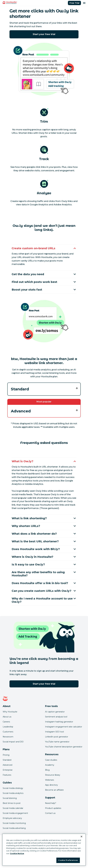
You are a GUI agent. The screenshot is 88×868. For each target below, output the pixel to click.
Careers (6, 722)
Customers (8, 732)
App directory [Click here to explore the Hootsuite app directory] (51, 785)
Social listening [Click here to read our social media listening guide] (10, 798)
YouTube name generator (57, 742)
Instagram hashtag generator (59, 722)
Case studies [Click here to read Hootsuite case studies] (51, 760)
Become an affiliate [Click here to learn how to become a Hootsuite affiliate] (54, 790)
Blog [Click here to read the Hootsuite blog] (47, 770)
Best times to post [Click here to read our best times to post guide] (12, 803)
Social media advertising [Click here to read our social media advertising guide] (14, 828)
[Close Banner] (81, 837)
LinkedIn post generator (57, 737)
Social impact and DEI (13, 742)
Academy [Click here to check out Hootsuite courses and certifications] (50, 765)
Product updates (53, 808)
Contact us (50, 813)
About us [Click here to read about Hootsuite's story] (7, 717)
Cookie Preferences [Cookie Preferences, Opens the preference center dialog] (68, 860)
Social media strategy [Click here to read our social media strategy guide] (13, 788)
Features (7, 775)
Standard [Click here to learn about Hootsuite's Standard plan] (7, 760)
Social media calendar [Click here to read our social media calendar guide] (13, 808)
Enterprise (8, 770)
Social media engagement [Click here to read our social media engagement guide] (15, 813)
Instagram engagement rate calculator (64, 727)
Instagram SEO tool (54, 732)
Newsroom (8, 737)
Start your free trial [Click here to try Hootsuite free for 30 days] (44, 34)
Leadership (8, 727)
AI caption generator (55, 712)
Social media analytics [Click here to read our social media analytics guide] (13, 793)
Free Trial (74, 3)
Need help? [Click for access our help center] (51, 803)
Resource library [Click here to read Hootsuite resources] (53, 775)
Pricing (6, 755)
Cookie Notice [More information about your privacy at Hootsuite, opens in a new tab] (17, 853)
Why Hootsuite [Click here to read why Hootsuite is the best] (10, 712)
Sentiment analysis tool (56, 717)
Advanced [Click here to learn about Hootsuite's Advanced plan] (7, 765)
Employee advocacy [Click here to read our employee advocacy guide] (12, 818)
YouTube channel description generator (64, 747)
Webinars (49, 780)
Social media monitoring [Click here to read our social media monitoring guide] (14, 823)
